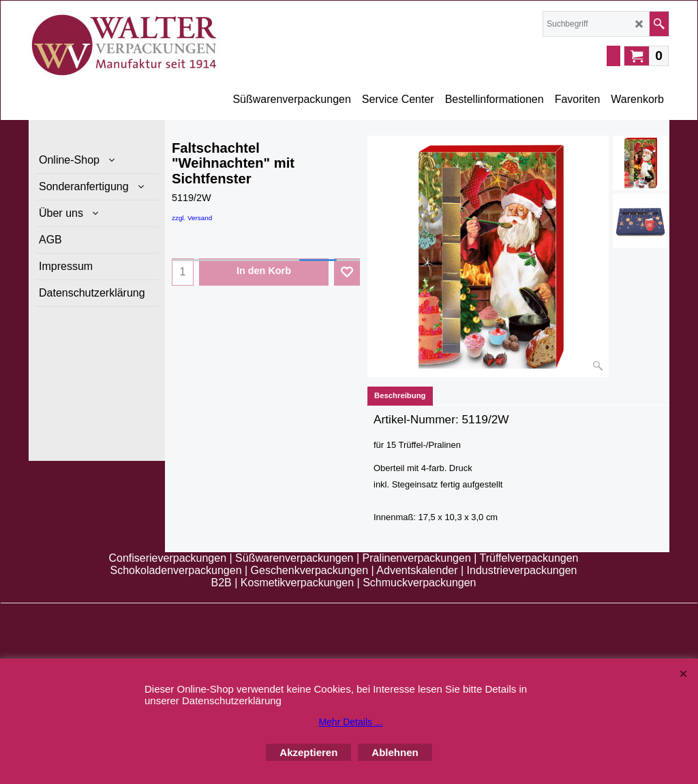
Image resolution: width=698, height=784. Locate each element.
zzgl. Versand (192, 218)
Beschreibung (400, 395)
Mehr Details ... (350, 722)
